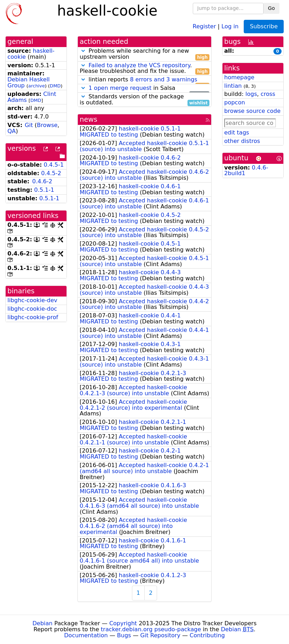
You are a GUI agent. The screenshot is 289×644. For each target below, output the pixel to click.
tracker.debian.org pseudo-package (151, 629)
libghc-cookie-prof (33, 317)
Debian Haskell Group (28, 82)
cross (268, 94)
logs (251, 94)
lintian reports (144, 80)
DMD (55, 86)
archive (37, 86)
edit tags (237, 133)
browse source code (252, 111)
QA (12, 131)
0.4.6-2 (42, 181)
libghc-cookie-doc (32, 309)
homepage (239, 77)
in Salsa (144, 88)
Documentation (86, 635)
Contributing (207, 635)
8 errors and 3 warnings (163, 79)
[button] (83, 51)
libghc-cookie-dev (32, 300)
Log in (230, 26)
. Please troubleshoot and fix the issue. (144, 69)
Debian (43, 623)
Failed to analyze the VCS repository (139, 65)
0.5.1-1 (44, 190)
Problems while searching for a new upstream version (144, 54)
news (88, 119)
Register (204, 26)
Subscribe (264, 26)
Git (29, 125)
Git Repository (160, 635)
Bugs (124, 635)
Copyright (123, 623)
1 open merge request (120, 88)
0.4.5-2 (51, 173)
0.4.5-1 (54, 165)
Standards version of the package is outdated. (144, 100)
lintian (233, 86)
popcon (235, 102)
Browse (47, 125)
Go (271, 8)
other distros (242, 141)
